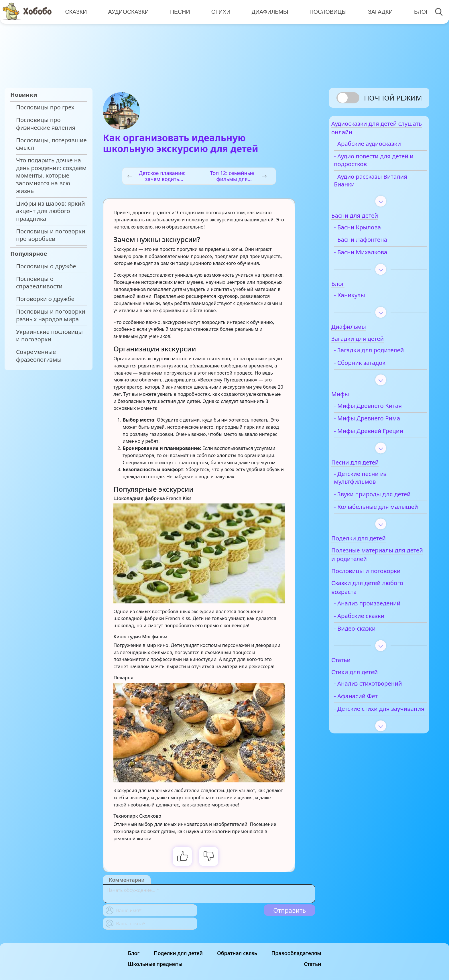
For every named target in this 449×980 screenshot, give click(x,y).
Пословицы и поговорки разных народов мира (51, 315)
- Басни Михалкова (374, 257)
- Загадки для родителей (383, 355)
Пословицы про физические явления (46, 124)
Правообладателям (296, 955)
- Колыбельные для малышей (375, 523)
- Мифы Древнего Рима (381, 423)
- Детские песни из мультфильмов (374, 482)
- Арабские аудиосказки (381, 148)
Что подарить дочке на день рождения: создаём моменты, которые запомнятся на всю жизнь (51, 175)
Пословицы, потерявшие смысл (51, 144)
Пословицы (325, 11)
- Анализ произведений (381, 623)
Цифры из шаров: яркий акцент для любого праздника (51, 211)
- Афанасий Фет (370, 716)
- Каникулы (363, 300)
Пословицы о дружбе (46, 266)
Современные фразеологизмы (39, 356)
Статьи (312, 966)
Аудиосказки (128, 11)
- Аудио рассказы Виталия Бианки (372, 185)
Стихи (219, 11)
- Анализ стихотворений (382, 703)
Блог (418, 11)
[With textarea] (209, 894)
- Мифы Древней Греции (382, 435)
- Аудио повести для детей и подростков (376, 165)
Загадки (377, 11)
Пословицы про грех (45, 107)
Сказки (76, 11)
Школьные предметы (155, 966)
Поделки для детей (178, 955)
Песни (179, 11)
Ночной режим (393, 98)
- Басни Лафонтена (374, 244)
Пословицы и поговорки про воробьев (51, 235)
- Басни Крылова (371, 232)
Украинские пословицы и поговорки (49, 336)
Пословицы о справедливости (39, 283)
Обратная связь (237, 955)
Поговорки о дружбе (45, 299)
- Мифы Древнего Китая (382, 410)
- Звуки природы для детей (377, 502)
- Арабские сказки (373, 636)
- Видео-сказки (368, 648)
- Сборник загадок (373, 367)
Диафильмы (267, 11)
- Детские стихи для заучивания (375, 732)
